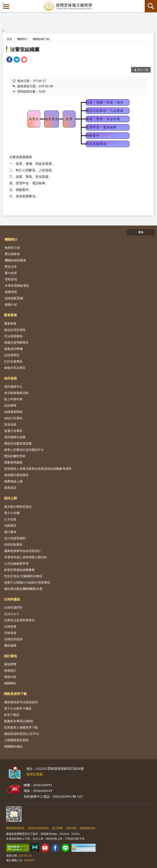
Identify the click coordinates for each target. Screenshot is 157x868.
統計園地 (10, 656)
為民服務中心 (13, 386)
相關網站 (10, 683)
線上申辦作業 (13, 399)
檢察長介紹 (12, 248)
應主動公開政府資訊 (18, 506)
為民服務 (10, 378)
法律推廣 (10, 626)
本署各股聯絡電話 (17, 285)
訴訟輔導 (10, 405)
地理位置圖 (34, 774)
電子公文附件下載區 (18, 708)
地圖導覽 (11, 292)
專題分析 (10, 677)
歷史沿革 (11, 266)
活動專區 (10, 525)
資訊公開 (10, 498)
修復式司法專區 (15, 368)
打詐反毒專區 (13, 361)
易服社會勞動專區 (16, 342)
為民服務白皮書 (15, 437)
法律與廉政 (12, 599)
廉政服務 (10, 645)
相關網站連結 (13, 746)
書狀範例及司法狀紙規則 (21, 702)
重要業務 (10, 315)
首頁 (9, 39)
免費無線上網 (13, 481)
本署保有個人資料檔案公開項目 (26, 557)
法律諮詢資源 (13, 639)
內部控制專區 (13, 544)
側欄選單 (6, 7)
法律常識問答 (13, 607)
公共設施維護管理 (16, 563)
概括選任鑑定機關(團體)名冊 (23, 589)
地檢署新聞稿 (13, 412)
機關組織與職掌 (15, 260)
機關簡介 (22, 39)
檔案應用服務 (13, 462)
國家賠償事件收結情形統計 (22, 551)
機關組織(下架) (41, 39)
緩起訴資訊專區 (15, 330)
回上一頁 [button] (143, 70)
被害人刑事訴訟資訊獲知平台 (24, 450)
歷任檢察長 (12, 254)
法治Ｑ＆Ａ (12, 614)
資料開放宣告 (87, 828)
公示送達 (10, 519)
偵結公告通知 (13, 418)
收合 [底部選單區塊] (141, 232)
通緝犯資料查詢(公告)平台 (22, 734)
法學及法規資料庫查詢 (19, 620)
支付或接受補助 (15, 538)
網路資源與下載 (15, 694)
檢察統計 (10, 670)
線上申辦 (57, 828)
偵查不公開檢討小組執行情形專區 (27, 582)
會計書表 (10, 532)
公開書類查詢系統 (16, 740)
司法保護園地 (13, 336)
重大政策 (11, 273)
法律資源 (10, 633)
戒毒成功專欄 (13, 349)
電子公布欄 (12, 513)
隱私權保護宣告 (15, 828)
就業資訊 (10, 488)
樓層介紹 (11, 304)
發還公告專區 (13, 431)
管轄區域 (11, 279)
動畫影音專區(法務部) (19, 721)
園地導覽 (10, 664)
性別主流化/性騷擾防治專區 (23, 576)
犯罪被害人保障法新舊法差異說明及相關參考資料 (38, 469)
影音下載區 (12, 715)
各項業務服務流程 (16, 393)
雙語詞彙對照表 (15, 456)
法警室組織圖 (25, 49)
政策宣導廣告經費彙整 (19, 570)
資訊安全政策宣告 (38, 828)
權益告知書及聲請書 (18, 443)
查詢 (151, 6)
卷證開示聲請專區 (16, 475)
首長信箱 (10, 424)
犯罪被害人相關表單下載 (21, 727)
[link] (9, 60)
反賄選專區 (12, 355)
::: (3, 3)
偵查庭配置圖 (14, 298)
